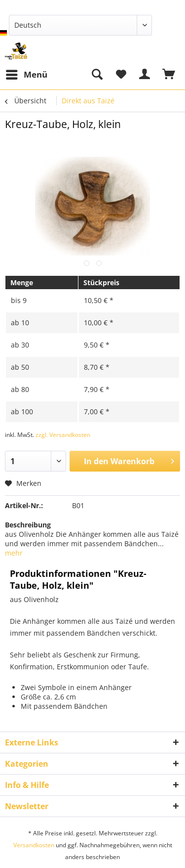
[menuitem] (26, 75)
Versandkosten (34, 845)
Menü (27, 73)
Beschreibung (28, 525)
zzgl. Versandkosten (63, 435)
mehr (14, 553)
